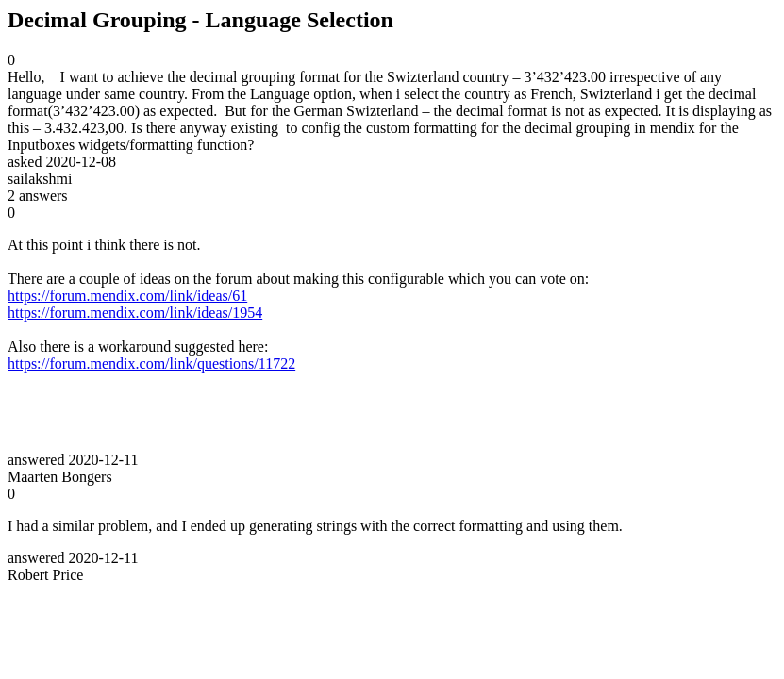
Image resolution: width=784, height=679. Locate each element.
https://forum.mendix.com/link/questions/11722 (151, 364)
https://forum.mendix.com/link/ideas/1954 (135, 313)
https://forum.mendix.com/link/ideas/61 (127, 296)
